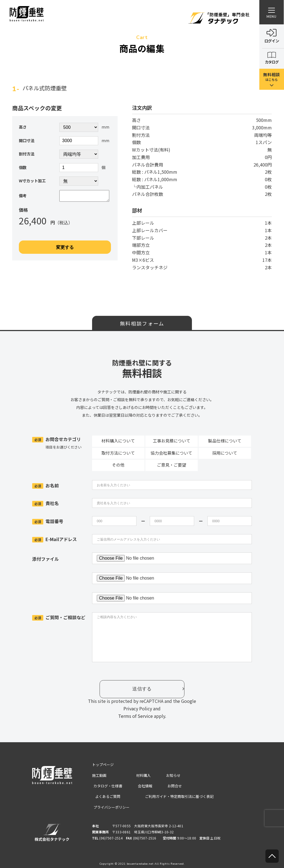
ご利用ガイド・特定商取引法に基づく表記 (182, 796)
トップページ (104, 765)
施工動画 (100, 775)
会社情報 (145, 785)
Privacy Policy (138, 708)
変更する (65, 249)
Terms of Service (135, 716)
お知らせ (174, 775)
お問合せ (174, 785)
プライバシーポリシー (111, 806)
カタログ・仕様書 (108, 785)
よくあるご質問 (106, 796)
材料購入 (145, 775)
